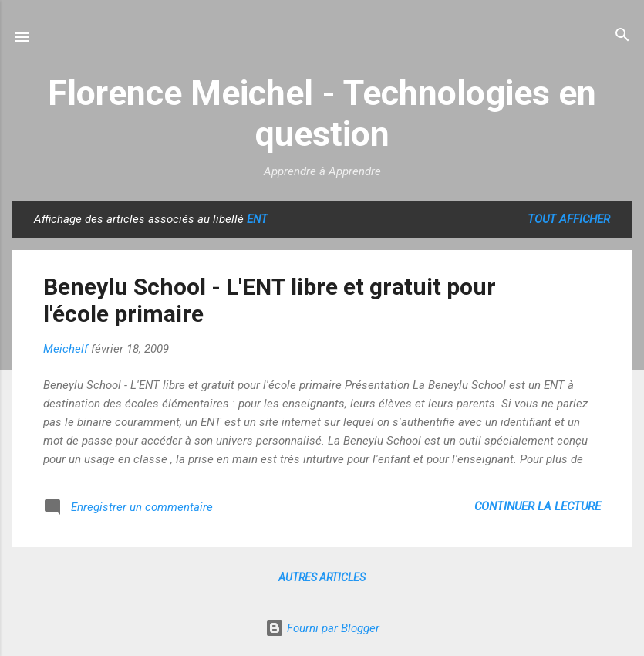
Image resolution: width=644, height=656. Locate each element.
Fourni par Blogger (322, 628)
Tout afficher (569, 219)
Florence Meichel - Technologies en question (322, 113)
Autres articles (322, 577)
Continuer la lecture (538, 506)
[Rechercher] (622, 36)
